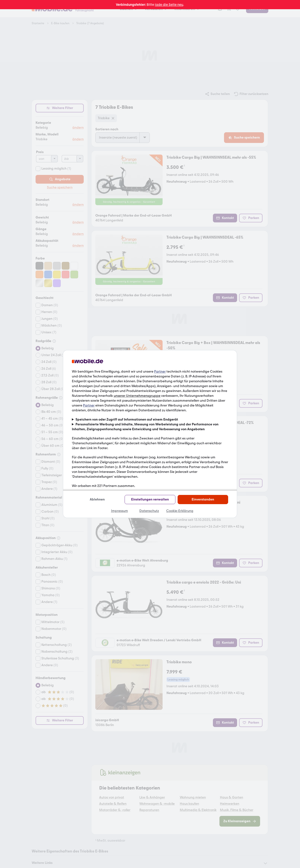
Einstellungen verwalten (150, 499)
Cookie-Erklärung (180, 511)
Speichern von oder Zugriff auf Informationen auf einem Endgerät (127, 419)
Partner (160, 371)
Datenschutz (149, 511)
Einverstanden (203, 499)
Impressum (120, 511)
